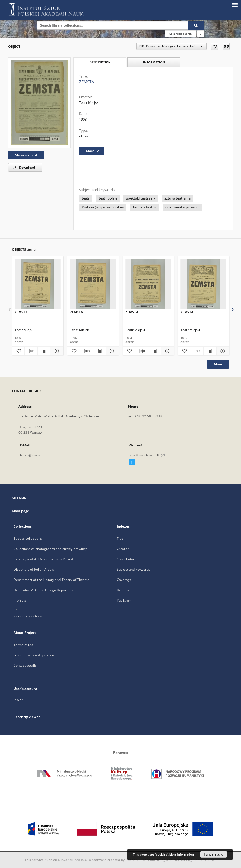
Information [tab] (154, 62)
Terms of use (24, 645)
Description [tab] (100, 62)
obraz (84, 136)
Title (120, 539)
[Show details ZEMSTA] (56, 351)
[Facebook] (132, 462)
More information (182, 854)
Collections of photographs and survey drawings (51, 549)
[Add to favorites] (215, 46)
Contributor (126, 559)
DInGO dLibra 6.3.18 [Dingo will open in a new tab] (75, 860)
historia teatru (145, 207)
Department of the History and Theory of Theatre (51, 580)
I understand (214, 854)
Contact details (25, 665)
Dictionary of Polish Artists (34, 569)
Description (126, 590)
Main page (20, 511)
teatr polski (108, 198)
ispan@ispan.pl (32, 455)
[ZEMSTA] (39, 103)
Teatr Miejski (89, 103)
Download (23, 167)
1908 (83, 119)
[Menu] (235, 4)
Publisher (124, 600)
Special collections (28, 539)
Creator (123, 549)
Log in (18, 699)
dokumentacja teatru (182, 207)
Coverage (124, 580)
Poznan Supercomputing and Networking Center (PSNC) (171, 860)
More (218, 364)
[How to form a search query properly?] (201, 34)
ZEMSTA (21, 312)
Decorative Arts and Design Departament (46, 590)
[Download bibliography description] (31, 351)
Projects (20, 600)
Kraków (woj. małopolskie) (103, 207)
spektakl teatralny (141, 198)
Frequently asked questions (35, 655)
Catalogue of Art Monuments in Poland (43, 559)
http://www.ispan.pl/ (147, 455)
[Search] (196, 25)
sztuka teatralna (177, 198)
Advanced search (180, 34)
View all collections (28, 616)
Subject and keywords (133, 569)
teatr (86, 198)
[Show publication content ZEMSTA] (44, 351)
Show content (26, 155)
